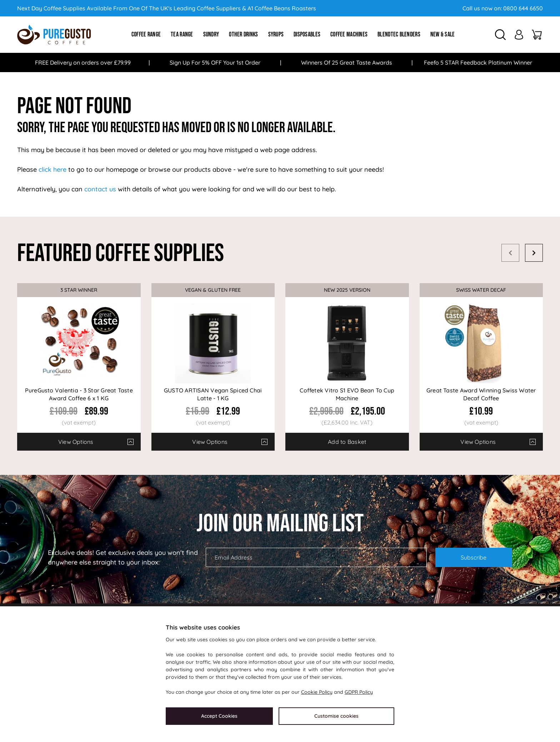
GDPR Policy (359, 692)
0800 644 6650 (523, 8)
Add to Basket (347, 442)
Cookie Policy (317, 692)
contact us (100, 189)
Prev (510, 253)
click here (52, 169)
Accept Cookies (219, 716)
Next (534, 253)
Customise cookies (336, 716)
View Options (76, 442)
